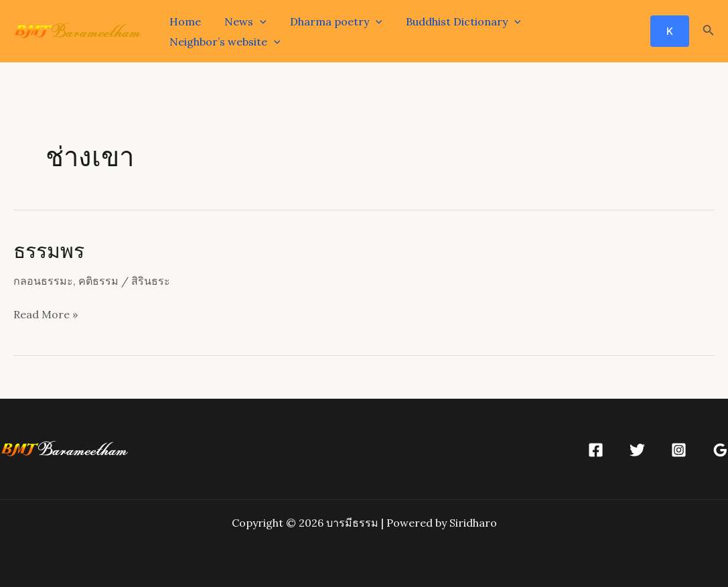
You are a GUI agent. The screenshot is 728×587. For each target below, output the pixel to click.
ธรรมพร (49, 250)
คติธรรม (98, 281)
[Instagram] (679, 450)
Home (184, 21)
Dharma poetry (331, 21)
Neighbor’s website (224, 42)
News (242, 21)
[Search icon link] (709, 31)
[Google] (720, 450)
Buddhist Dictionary (455, 21)
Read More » (46, 315)
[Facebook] (596, 450)
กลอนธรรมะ (43, 281)
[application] (257, 21)
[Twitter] (637, 450)
